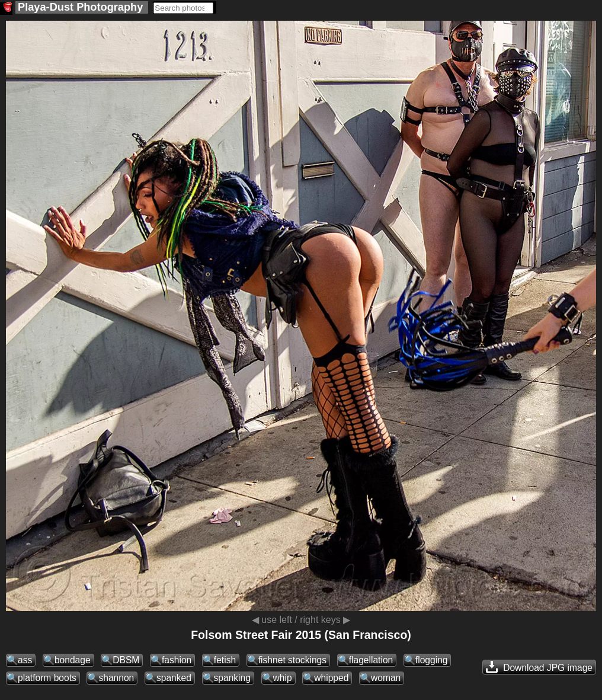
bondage (73, 660)
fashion (177, 660)
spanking (232, 678)
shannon (116, 678)
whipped (331, 678)
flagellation (371, 660)
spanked (174, 678)
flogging (432, 660)
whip (283, 678)
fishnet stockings (292, 660)
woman (386, 678)
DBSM (126, 660)
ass (25, 660)
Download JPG (539, 667)
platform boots (47, 678)
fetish (225, 660)
